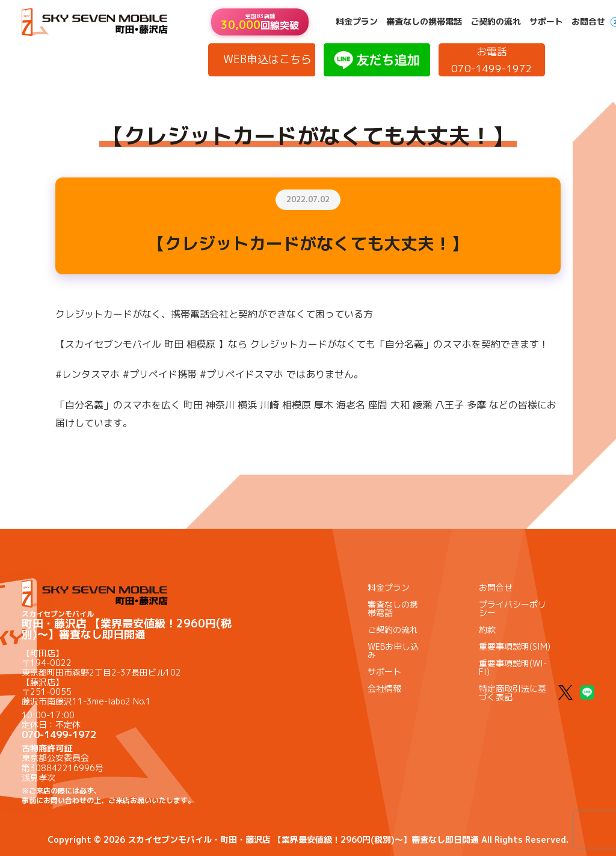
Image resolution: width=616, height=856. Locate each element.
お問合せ (588, 22)
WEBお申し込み (393, 651)
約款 (487, 630)
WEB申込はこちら (267, 59)
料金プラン (357, 22)
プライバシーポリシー (513, 608)
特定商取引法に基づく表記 (513, 693)
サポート (546, 22)
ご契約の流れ (496, 22)
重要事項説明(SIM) (515, 646)
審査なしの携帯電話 (424, 22)
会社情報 (384, 688)
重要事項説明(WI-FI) (513, 667)
